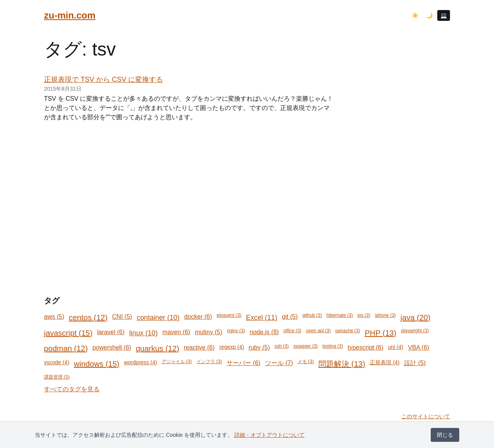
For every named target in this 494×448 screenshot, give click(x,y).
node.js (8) (264, 332)
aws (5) (54, 317)
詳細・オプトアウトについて (269, 435)
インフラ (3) (209, 362)
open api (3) (318, 331)
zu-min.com (70, 15)
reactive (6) (199, 347)
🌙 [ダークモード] (429, 15)
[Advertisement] (247, 188)
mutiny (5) (209, 332)
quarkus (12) (157, 348)
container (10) (158, 318)
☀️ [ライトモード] (415, 15)
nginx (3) (236, 331)
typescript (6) (365, 347)
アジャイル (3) (177, 362)
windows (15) (96, 364)
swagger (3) (305, 346)
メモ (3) (306, 362)
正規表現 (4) (385, 362)
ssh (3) (282, 346)
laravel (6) (111, 332)
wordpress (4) (140, 362)
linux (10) (144, 333)
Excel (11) (261, 318)
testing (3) (332, 346)
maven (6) (176, 332)
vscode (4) (57, 362)
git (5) (290, 317)
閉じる (445, 435)
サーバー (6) (244, 363)
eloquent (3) (229, 315)
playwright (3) (415, 331)
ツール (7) (279, 363)
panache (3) (348, 331)
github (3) (312, 315)
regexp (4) (232, 347)
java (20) (416, 318)
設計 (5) (415, 363)
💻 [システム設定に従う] (444, 15)
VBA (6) (419, 347)
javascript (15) (68, 333)
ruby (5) (259, 347)
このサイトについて (426, 416)
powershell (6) (112, 347)
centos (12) (88, 318)
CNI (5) (122, 317)
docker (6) (198, 317)
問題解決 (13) (342, 364)
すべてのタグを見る (72, 389)
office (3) (292, 331)
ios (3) (364, 315)
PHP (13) (381, 333)
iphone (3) (386, 315)
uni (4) (396, 347)
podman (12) (66, 348)
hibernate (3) (340, 315)
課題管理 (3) (57, 377)
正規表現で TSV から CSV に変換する (103, 79)
